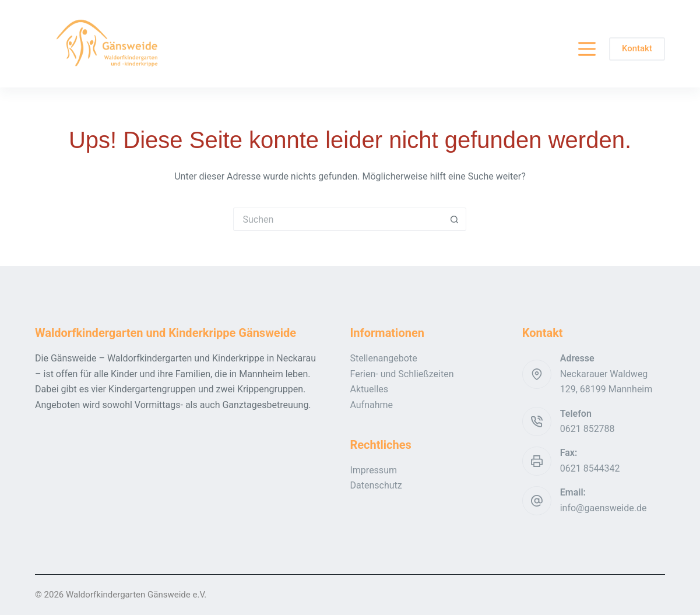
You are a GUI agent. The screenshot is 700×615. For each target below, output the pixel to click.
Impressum (373, 470)
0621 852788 (588, 429)
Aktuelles (369, 389)
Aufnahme (371, 405)
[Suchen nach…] (338, 219)
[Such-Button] (455, 219)
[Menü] (587, 49)
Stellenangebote (383, 358)
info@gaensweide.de (604, 508)
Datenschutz (376, 485)
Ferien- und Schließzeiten (402, 374)
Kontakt (637, 48)
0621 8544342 (590, 468)
